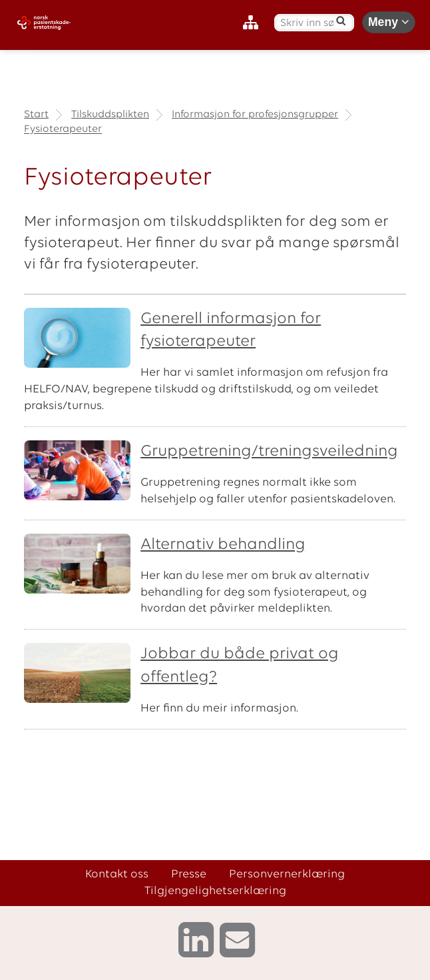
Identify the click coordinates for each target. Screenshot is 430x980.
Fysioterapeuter (63, 130)
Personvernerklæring (287, 874)
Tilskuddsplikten (110, 115)
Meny (389, 22)
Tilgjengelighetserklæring (215, 891)
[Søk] (341, 21)
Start (36, 115)
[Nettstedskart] (254, 23)
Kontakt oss (117, 874)
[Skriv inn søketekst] (307, 24)
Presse (189, 874)
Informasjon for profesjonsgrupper (255, 115)
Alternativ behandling (223, 545)
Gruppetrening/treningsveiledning (269, 452)
